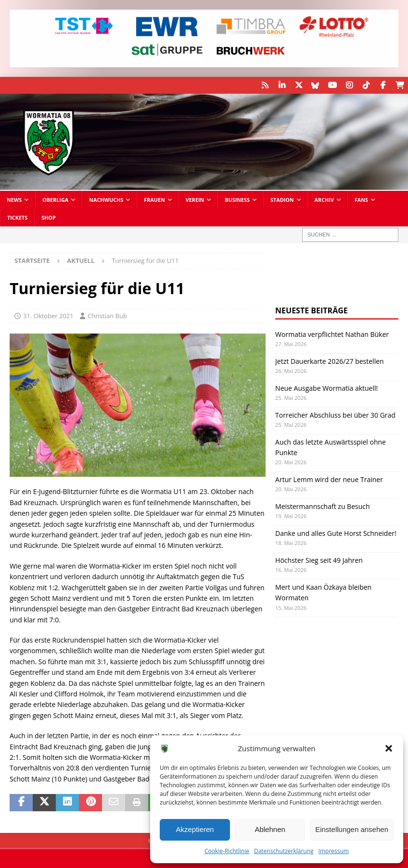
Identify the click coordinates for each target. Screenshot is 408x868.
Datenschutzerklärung (284, 851)
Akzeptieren (195, 829)
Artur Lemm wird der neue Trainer (329, 479)
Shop (49, 217)
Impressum (334, 851)
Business (237, 200)
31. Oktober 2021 (48, 316)
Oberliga (55, 200)
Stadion (282, 200)
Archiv (324, 200)
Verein (195, 200)
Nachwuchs (106, 200)
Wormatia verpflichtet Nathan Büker (332, 334)
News (14, 200)
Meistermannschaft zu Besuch (322, 506)
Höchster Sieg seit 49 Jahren (319, 560)
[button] (389, 748)
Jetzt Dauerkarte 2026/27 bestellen (330, 361)
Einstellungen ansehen (352, 829)
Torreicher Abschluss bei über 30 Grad (335, 415)
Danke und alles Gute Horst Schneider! (336, 533)
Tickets (17, 217)
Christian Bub (107, 316)
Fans (361, 200)
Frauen (154, 200)
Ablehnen (270, 829)
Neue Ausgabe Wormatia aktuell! (326, 388)
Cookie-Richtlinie (227, 851)
